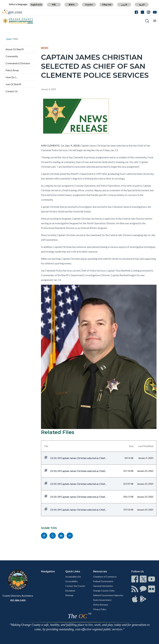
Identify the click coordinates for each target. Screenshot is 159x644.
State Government (102, 600)
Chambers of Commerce (105, 577)
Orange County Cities (104, 591)
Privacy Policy (100, 609)
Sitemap (69, 595)
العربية (142, 5)
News (16, 39)
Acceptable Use (73, 577)
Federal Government (103, 581)
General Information (103, 586)
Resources (100, 571)
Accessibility (72, 581)
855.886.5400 (18, 600)
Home (9, 39)
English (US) (36, 5)
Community (12, 56)
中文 (54, 5)
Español (89, 5)
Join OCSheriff (13, 84)
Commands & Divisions (18, 63)
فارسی (124, 5)
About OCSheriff (15, 49)
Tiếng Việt (107, 5)
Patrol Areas (12, 70)
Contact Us (12, 91)
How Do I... (11, 77)
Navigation (48, 571)
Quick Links (73, 571)
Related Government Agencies (108, 595)
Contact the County (75, 586)
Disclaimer (70, 591)
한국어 (72, 5)
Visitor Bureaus (101, 605)
